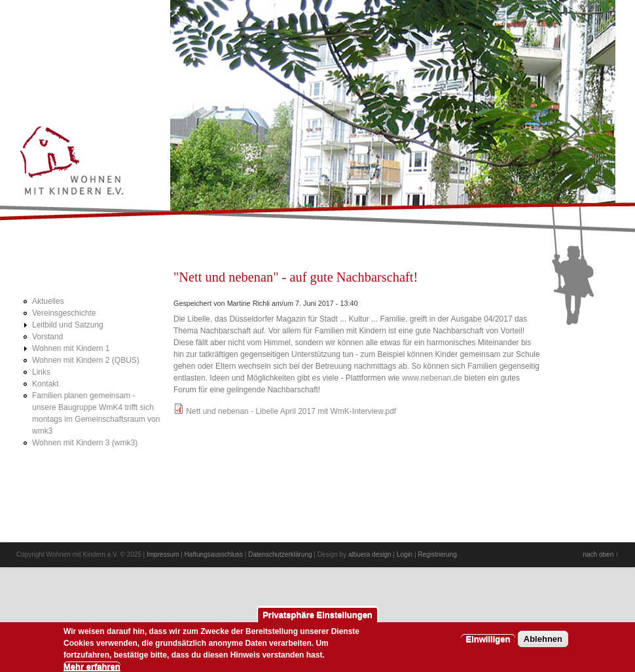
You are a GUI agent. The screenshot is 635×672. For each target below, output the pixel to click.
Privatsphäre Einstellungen (317, 619)
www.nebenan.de (432, 378)
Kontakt (45, 384)
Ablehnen (543, 644)
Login (405, 554)
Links (41, 372)
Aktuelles (48, 301)
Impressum (163, 554)
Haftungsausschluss (214, 554)
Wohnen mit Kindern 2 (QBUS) (86, 360)
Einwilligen (488, 644)
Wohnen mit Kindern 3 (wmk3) (85, 443)
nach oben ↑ (601, 554)
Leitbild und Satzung (68, 325)
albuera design (370, 554)
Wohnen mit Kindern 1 (71, 348)
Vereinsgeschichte (64, 313)
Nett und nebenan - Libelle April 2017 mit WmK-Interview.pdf (291, 411)
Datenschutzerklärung (280, 554)
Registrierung (437, 554)
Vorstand (47, 337)
